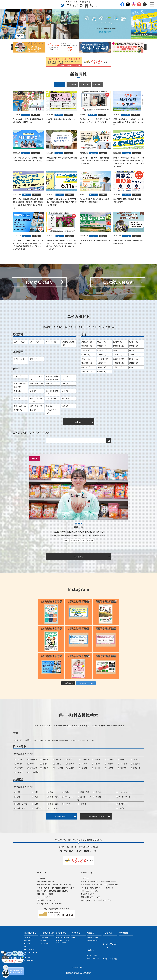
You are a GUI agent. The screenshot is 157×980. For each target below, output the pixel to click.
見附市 (96, 764)
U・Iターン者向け (23, 740)
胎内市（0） (134, 342)
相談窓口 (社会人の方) (94, 938)
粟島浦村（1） (87, 342)
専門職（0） (19, 410)
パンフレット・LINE (93, 959)
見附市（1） (134, 355)
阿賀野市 (110, 760)
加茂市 (70, 764)
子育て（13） (35, 359)
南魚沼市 (32, 768)
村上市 (44, 760)
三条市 (83, 764)
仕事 (17, 792)
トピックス (97, 84)
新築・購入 (53, 797)
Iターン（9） (35, 342)
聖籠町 (96, 760)
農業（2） (50, 384)
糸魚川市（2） (87, 372)
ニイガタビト (77, 933)
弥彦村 (44, 764)
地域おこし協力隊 (29, 950)
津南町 (70, 768)
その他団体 (33, 772)
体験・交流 (20, 809)
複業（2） (34, 410)
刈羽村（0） (102, 368)
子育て (66, 804)
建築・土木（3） (20, 406)
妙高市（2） (134, 368)
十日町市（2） (119, 363)
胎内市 (70, 760)
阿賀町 (122, 760)
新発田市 (84, 760)
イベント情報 (61, 933)
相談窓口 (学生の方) (93, 941)
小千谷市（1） (103, 359)
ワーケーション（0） (36, 378)
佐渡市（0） (102, 372)
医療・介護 (83, 792)
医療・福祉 (27, 958)
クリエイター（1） (53, 399)
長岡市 (109, 764)
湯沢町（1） (102, 363)
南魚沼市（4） (87, 363)
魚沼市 (19, 768)
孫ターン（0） (51, 342)
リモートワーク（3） (68, 378)
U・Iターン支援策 (92, 955)
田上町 (57, 764)
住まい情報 (43, 941)
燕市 (31, 764)
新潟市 (83, 541)
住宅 (17, 797)
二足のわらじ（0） (51, 412)
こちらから (46, 897)
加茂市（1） (102, 355)
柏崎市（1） (86, 368)
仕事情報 (72, 84)
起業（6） (65, 391)
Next (133, 24)
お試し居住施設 (44, 944)
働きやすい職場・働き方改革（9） (53, 378)
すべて (60, 84)
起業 (50, 792)
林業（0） (65, 384)
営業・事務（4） (36, 406)
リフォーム (68, 797)
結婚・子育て (21, 804)
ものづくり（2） (20, 399)
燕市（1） (117, 351)
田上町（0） (86, 355)
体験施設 (37, 809)
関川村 (57, 760)
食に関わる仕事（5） (52, 393)
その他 (97, 792)
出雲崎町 (135, 764)
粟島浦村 (32, 760)
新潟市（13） (103, 351)
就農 (65, 792)
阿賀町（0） (134, 346)
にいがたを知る (44, 938)
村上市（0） (102, 342)
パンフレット (123, 792)
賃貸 (35, 797)
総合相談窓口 (28, 938)
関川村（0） (118, 342)
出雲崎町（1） (119, 359)
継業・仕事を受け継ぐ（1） (21, 386)
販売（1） (50, 406)
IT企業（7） (19, 377)
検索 (109, 441)
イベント (85, 84)
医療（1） (18, 391)
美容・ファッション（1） (37, 400)
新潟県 (19, 760)
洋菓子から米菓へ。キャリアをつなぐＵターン (79, 532)
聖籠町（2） (102, 346)
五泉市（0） (86, 351)
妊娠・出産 (53, 804)
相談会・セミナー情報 (62, 938)
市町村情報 (123, 933)
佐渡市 (19, 772)
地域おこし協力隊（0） (69, 344)
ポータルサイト (123, 797)
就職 (35, 792)
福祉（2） (34, 391)
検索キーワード (76, 938)
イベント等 (53, 809)
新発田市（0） (87, 346)
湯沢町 (44, 768)
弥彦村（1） (134, 351)
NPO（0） (66, 399)
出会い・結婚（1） (19, 361)
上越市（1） (118, 368)
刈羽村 (96, 768)
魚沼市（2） (134, 359)
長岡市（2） (86, 359)
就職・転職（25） (37, 384)
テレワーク (27, 944)
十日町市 (58, 768)
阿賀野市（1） (119, 346)
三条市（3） (118, 355)
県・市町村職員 (29, 961)
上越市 (109, 768)
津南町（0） (134, 363)
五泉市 (135, 760)
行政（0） (65, 406)
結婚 (35, 804)
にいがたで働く (30, 933)
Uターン (66, 541)
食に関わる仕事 (75, 541)
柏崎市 (83, 768)
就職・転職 (90, 541)
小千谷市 (123, 764)
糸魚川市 (135, 768)
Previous (24, 24)
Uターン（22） (20, 342)
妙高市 (122, 768)
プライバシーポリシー (79, 968)
